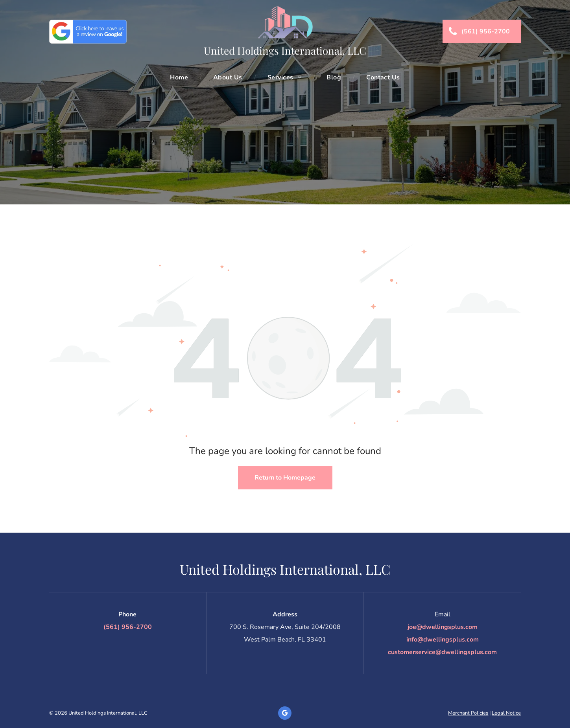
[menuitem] (180, 77)
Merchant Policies (468, 713)
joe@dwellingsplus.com (443, 627)
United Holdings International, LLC (285, 51)
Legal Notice (506, 713)
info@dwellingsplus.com (443, 640)
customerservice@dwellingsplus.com (442, 652)
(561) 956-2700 (128, 627)
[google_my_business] (285, 714)
